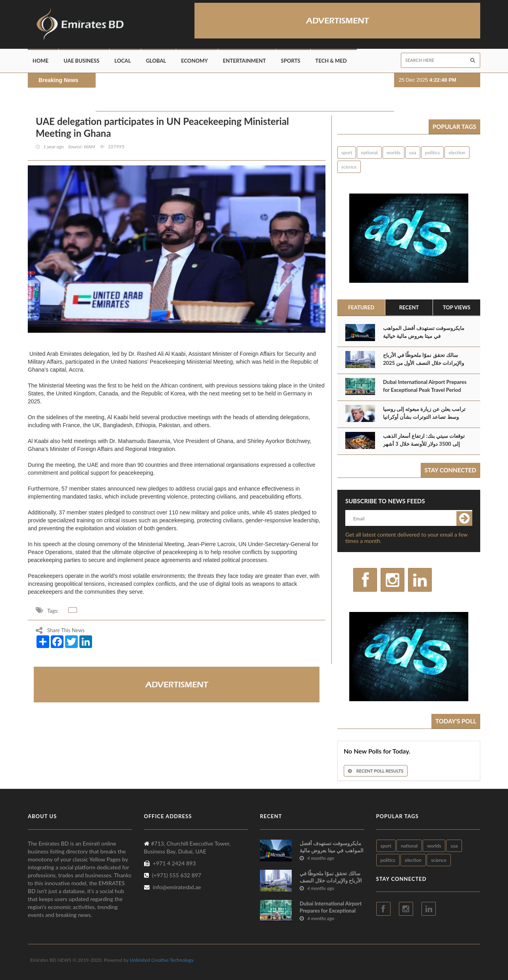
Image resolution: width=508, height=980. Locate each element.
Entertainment (244, 61)
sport (347, 152)
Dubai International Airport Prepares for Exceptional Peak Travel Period (425, 386)
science (349, 167)
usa (413, 152)
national (369, 152)
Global (156, 61)
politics (433, 152)
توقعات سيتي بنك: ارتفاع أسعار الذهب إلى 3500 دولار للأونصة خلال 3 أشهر (424, 440)
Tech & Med (331, 61)
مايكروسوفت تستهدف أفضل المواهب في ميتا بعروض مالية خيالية (424, 332)
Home (40, 61)
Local (122, 61)
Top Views (457, 307)
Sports (291, 61)
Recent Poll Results (376, 771)
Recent (409, 307)
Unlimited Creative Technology (162, 960)
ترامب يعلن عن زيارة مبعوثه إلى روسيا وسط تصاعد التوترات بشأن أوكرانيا (424, 413)
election (457, 152)
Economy (194, 61)
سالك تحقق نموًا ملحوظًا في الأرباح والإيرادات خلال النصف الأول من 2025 (423, 359)
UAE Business (81, 61)
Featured (361, 307)
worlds (394, 152)
